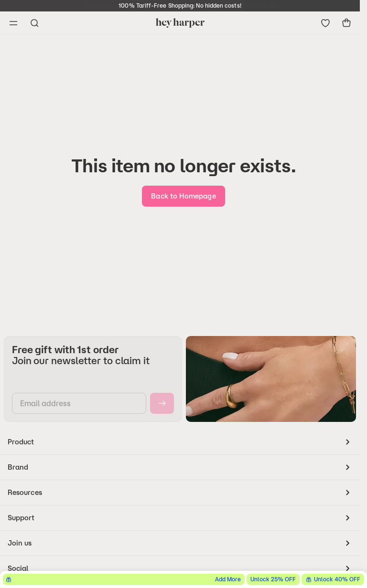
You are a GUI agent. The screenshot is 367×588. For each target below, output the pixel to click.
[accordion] (180, 442)
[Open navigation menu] (13, 23)
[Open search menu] (34, 23)
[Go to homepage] (180, 23)
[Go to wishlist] (325, 23)
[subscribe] (162, 403)
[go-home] (183, 196)
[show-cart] (346, 23)
